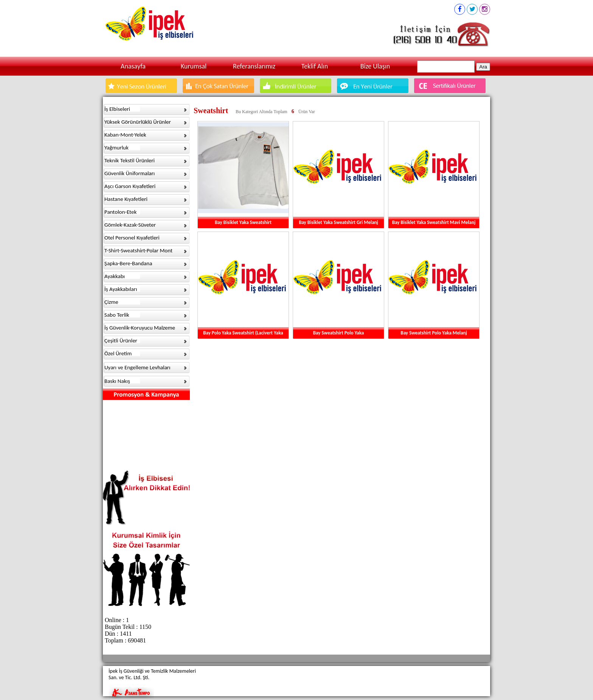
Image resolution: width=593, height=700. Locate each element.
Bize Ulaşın (375, 66)
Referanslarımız (254, 66)
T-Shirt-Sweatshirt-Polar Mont (138, 250)
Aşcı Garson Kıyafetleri (130, 186)
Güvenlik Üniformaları (130, 173)
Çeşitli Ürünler (121, 341)
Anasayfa (133, 66)
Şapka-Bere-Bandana (128, 263)
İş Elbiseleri (117, 109)
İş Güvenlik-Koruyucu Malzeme (140, 328)
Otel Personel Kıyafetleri (132, 238)
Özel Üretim (118, 353)
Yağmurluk (116, 148)
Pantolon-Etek (120, 212)
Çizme (111, 302)
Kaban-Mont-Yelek (125, 135)
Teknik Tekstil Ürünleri (130, 160)
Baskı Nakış (117, 381)
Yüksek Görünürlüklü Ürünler (138, 122)
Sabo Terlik (117, 315)
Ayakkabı (115, 276)
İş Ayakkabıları (121, 289)
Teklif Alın (315, 66)
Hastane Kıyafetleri (126, 199)
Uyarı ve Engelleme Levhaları (137, 367)
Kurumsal (194, 66)
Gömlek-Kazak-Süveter (130, 225)
